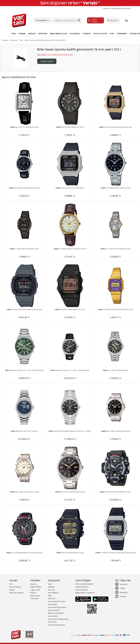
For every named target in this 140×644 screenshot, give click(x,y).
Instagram (121, 592)
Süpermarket (53, 616)
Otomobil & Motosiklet (56, 625)
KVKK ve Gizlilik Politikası (84, 584)
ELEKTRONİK (43, 34)
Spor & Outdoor (54, 610)
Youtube (121, 596)
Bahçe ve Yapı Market (56, 613)
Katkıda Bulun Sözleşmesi (85, 593)
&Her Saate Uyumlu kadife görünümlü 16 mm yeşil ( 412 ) (45, 40)
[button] (113, 20)
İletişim (12, 590)
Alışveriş (33, 584)
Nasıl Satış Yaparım (16, 593)
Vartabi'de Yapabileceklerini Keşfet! (117, 8)
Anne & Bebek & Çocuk (56, 601)
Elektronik (52, 599)
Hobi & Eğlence (53, 593)
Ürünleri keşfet (47, 61)
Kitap (50, 596)
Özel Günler (35, 599)
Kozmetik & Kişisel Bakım (57, 607)
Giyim (50, 584)
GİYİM (13, 34)
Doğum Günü (35, 590)
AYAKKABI (22, 34)
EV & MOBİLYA (75, 34)
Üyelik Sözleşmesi (82, 587)
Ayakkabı (51, 587)
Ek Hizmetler (52, 622)
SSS (11, 584)
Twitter (120, 588)
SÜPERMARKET (122, 34)
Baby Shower (35, 596)
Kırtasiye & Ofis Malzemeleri (58, 619)
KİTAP (112, 34)
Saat (21, 40)
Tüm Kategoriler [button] (41, 20)
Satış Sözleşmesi (81, 590)
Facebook (121, 584)
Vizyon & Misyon (15, 587)
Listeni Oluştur (93, 20)
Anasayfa (5, 40)
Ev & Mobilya (53, 604)
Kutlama (33, 593)
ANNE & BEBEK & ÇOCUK (58, 34)
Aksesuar (14, 40)
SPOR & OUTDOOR (100, 34)
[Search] (67, 20)
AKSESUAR (32, 34)
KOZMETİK (87, 34)
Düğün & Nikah (36, 587)
